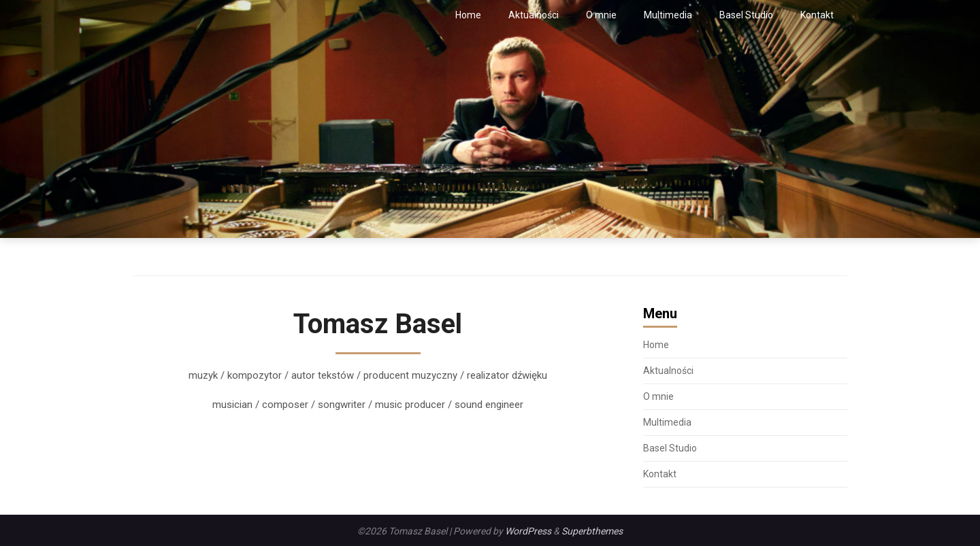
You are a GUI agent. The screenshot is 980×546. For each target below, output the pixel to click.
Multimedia (668, 15)
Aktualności (534, 15)
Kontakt (817, 15)
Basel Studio (746, 15)
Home (468, 15)
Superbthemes (592, 531)
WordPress (528, 531)
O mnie (601, 15)
